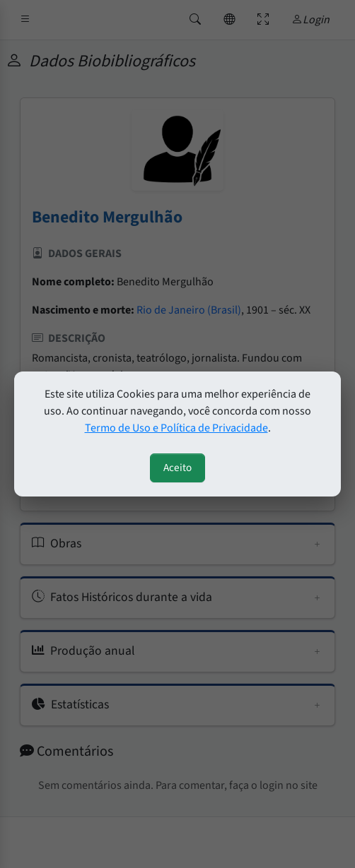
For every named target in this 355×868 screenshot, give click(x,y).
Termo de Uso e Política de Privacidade (176, 428)
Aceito (177, 468)
